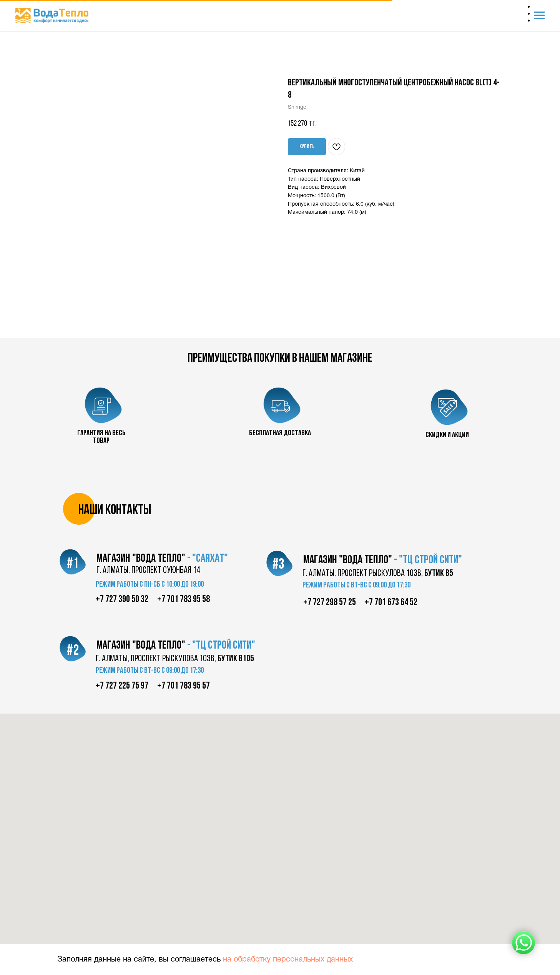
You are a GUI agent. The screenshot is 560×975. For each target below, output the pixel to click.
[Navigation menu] (539, 15)
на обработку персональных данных (288, 960)
